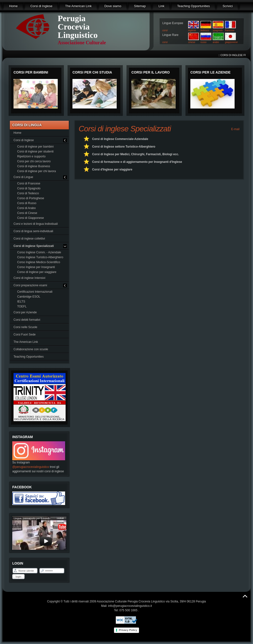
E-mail (235, 129)
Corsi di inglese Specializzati (125, 129)
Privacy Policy (128, 630)
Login (18, 577)
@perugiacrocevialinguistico (31, 467)
